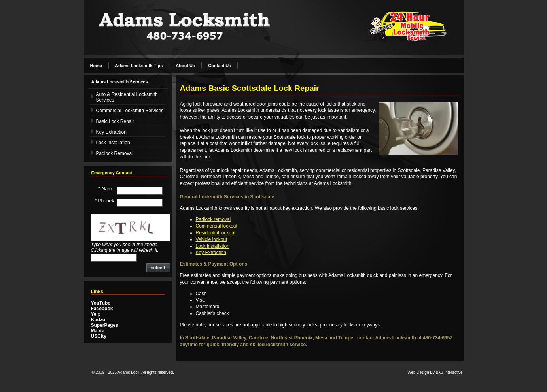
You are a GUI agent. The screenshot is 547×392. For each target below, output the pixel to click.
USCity (99, 336)
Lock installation (213, 246)
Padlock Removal (115, 153)
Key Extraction (111, 132)
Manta (98, 331)
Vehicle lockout (212, 239)
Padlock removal (213, 219)
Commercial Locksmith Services (130, 111)
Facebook (102, 309)
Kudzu (98, 320)
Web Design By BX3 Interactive (435, 372)
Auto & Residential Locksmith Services (127, 97)
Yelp (96, 314)
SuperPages (105, 325)
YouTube (101, 303)
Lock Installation (113, 143)
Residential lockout (216, 233)
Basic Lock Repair (115, 121)
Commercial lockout (217, 226)
